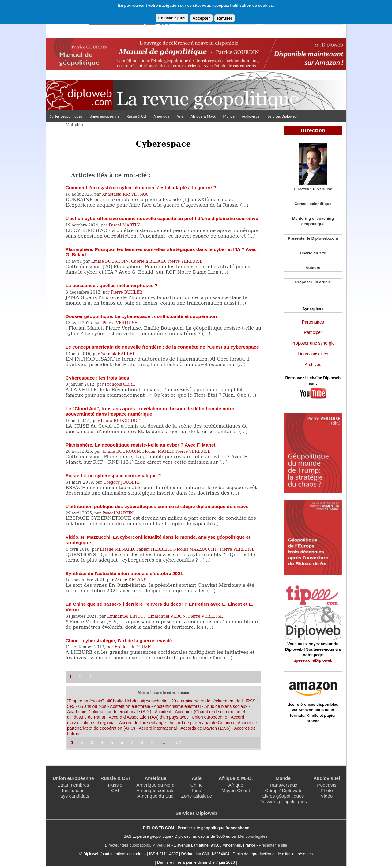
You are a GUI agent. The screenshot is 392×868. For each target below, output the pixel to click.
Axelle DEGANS (131, 580)
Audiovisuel (251, 116)
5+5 (71, 706)
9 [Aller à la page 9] (152, 742)
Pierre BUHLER (127, 292)
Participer (313, 332)
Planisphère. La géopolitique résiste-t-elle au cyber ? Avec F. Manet (141, 445)
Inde (197, 790)
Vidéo (327, 796)
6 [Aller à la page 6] (122, 742)
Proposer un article (313, 282)
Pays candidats (73, 796)
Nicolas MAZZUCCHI (195, 549)
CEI (115, 790)
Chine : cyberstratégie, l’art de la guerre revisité (119, 640)
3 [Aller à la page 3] (90, 677)
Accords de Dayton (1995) (205, 728)
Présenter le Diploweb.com (313, 238)
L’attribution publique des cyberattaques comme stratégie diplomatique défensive (157, 506)
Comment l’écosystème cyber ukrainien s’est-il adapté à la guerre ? (141, 187)
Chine (197, 785)
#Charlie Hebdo (123, 701)
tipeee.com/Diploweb (313, 660)
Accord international (158, 728)
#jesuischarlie (154, 701)
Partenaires (313, 322)
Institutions (73, 790)
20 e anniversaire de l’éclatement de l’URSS (213, 701)
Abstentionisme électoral (177, 706)
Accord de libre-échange (143, 723)
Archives (313, 365)
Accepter (201, 18)
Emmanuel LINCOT (126, 616)
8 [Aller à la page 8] (142, 742)
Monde (229, 116)
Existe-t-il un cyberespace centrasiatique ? (113, 475)
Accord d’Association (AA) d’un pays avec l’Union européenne (168, 717)
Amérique (162, 116)
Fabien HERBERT (154, 549)
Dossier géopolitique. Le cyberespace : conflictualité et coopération (141, 316)
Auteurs (313, 268)
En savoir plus (172, 18)
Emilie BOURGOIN (110, 261)
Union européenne (104, 116)
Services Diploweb (282, 116)
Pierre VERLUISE (185, 261)
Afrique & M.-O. (203, 116)
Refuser (225, 18)
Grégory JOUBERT (122, 482)
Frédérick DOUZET (134, 647)
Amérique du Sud (155, 796)
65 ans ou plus (92, 706)
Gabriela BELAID (148, 261)
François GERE (120, 384)
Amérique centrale (155, 790)
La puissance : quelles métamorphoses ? (111, 285)
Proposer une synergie (313, 343)
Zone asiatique (196, 796)
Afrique (236, 785)
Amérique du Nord (155, 785)
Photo (327, 790)
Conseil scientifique (313, 204)
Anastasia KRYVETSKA (125, 194)
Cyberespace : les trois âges (97, 378)
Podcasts (327, 785)
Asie (180, 116)
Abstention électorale (130, 706)
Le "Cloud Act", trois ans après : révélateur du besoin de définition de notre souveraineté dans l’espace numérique (150, 411)
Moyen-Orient (236, 790)
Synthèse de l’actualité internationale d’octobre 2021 (124, 573)
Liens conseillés (313, 354)
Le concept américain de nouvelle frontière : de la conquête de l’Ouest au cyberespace (162, 347)
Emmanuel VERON (167, 616)
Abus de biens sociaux (226, 706)
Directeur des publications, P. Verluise (138, 845)
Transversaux (283, 785)
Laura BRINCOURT (120, 421)
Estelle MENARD (117, 549)
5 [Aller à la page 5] (112, 742)
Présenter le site (273, 845)
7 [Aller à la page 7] (132, 742)
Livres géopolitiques (283, 796)
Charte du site (313, 253)
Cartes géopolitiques (66, 116)
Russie (115, 785)
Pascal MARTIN (124, 225)
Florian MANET (158, 451)
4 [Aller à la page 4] (102, 742)
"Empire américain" (85, 701)
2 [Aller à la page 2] (80, 677)
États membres (73, 785)
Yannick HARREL (118, 354)
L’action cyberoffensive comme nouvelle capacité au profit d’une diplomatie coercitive (162, 218)
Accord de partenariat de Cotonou (202, 723)
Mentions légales (253, 836)
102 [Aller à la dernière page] (177, 742)
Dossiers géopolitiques (283, 801)
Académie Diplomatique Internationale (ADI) (109, 712)
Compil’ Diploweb (283, 790)
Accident (163, 712)
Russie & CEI (137, 116)
